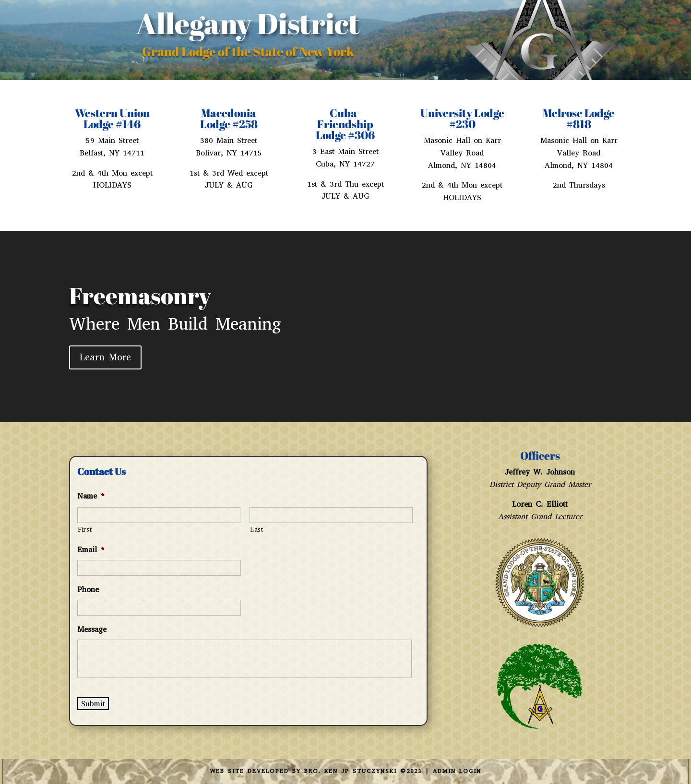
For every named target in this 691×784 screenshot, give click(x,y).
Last (257, 529)
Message (92, 630)
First (85, 529)
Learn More (105, 357)
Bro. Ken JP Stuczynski (351, 771)
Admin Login (457, 771)
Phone (88, 590)
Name (91, 496)
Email (91, 550)
